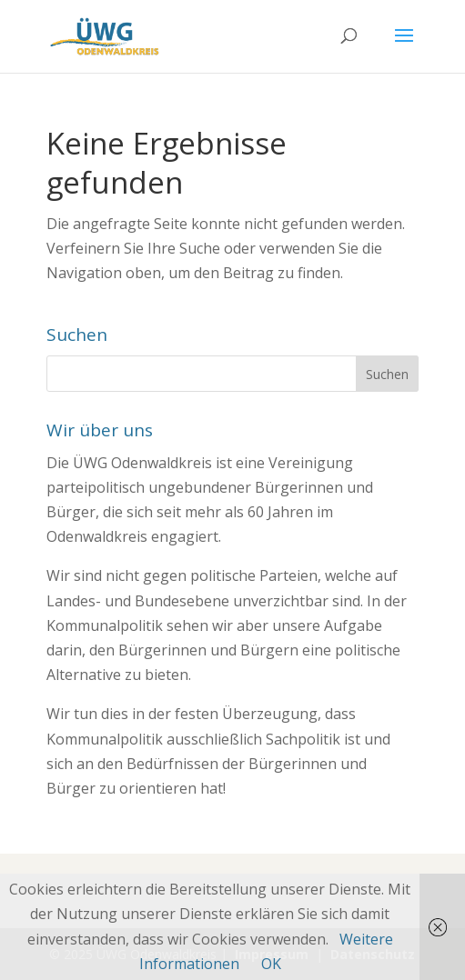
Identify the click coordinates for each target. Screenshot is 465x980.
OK (271, 964)
